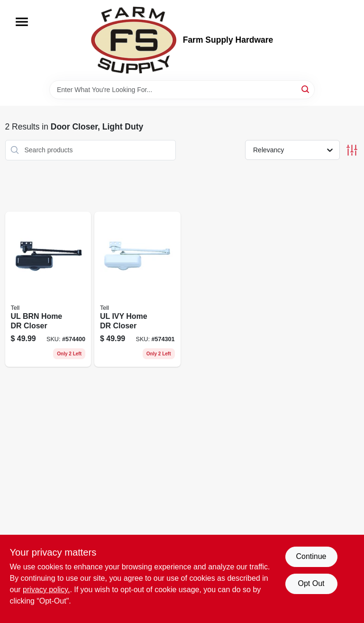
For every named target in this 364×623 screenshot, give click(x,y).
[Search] (306, 89)
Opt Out (311, 583)
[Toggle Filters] (352, 150)
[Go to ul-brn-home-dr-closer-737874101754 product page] (48, 289)
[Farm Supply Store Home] (134, 40)
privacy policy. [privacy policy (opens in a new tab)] (46, 590)
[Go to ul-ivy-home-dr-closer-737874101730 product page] (137, 289)
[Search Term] (182, 90)
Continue (311, 556)
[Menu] (22, 22)
